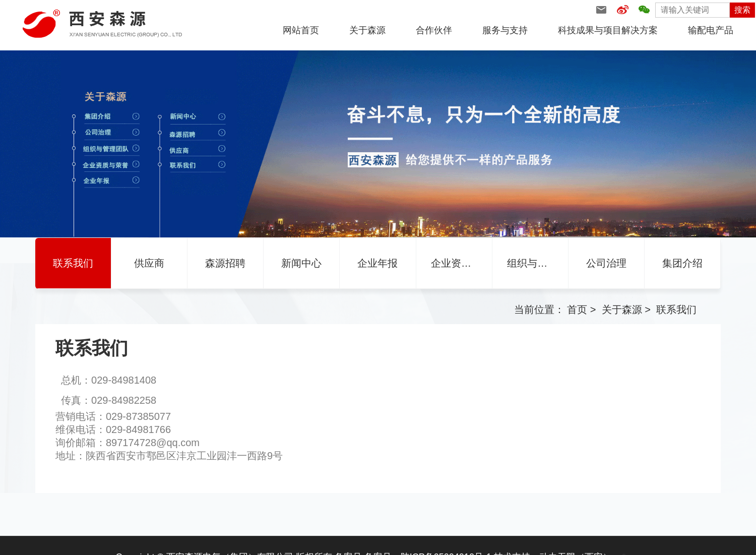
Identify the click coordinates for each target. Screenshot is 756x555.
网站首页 (301, 30)
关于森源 (367, 30)
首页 (577, 310)
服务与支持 (505, 30)
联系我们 (676, 310)
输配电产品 (711, 30)
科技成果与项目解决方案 (608, 30)
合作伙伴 (434, 30)
